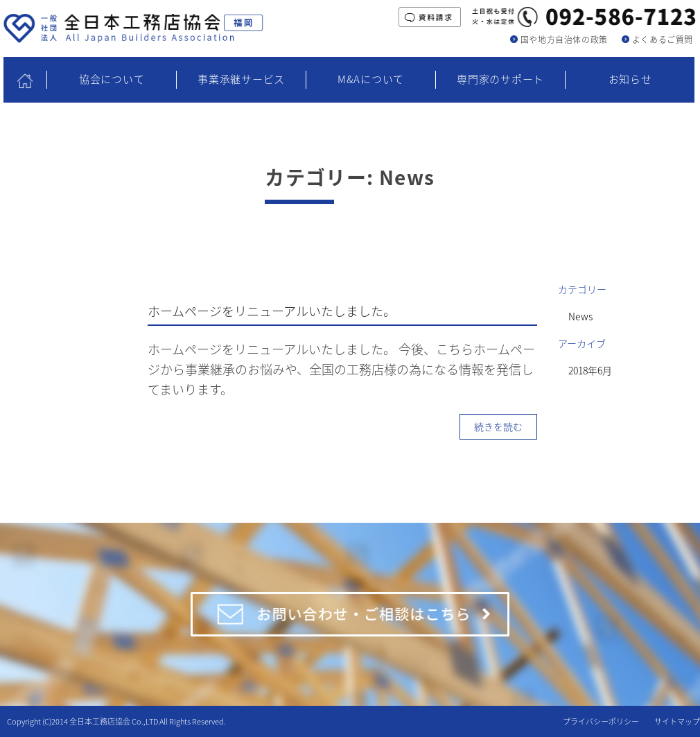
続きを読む (498, 426)
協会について (112, 79)
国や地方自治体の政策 (564, 40)
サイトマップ (677, 721)
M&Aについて (371, 79)
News (580, 316)
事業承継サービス (241, 79)
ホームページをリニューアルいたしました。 (272, 311)
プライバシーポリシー (601, 721)
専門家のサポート (500, 79)
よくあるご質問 (663, 40)
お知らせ (630, 79)
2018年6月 (590, 370)
